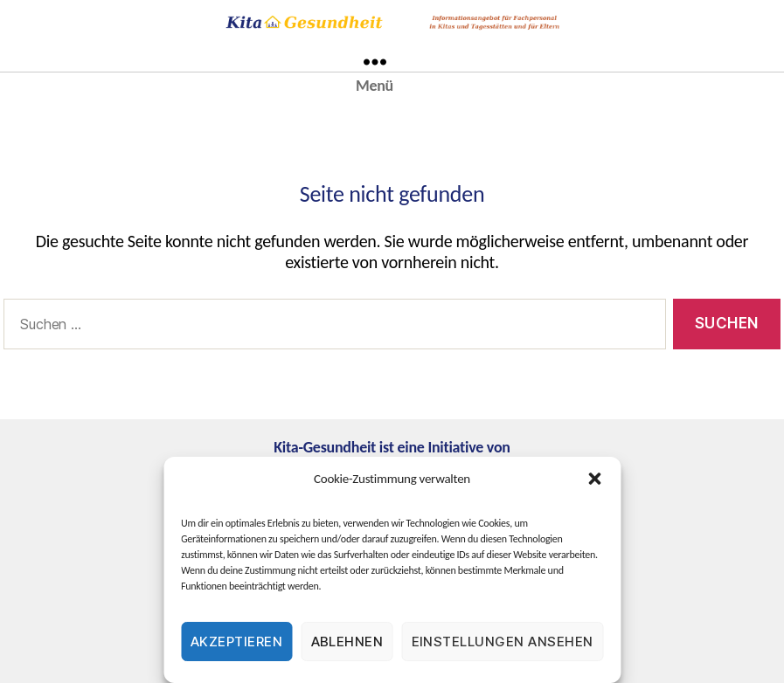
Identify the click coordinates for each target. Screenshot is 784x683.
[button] (594, 479)
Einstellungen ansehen (503, 642)
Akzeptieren (237, 642)
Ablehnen (347, 642)
